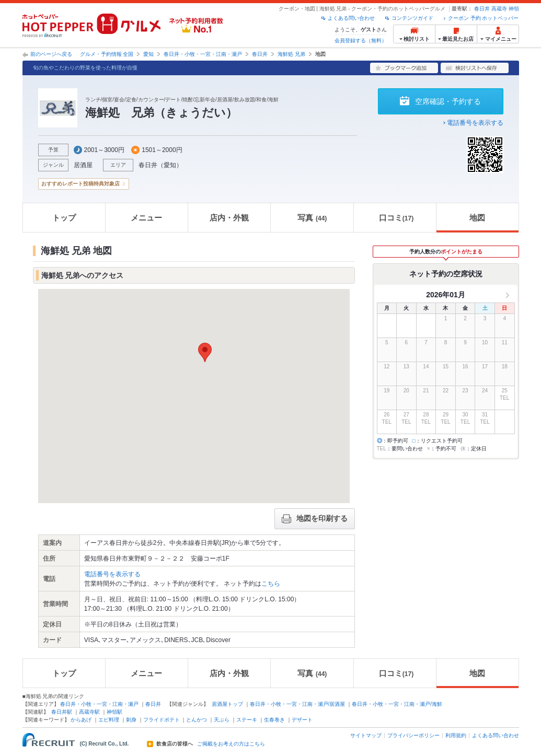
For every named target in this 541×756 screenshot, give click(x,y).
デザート (302, 720)
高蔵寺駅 (89, 712)
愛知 (148, 54)
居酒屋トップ (227, 704)
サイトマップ (366, 735)
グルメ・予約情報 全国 (107, 54)
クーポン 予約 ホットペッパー (484, 18)
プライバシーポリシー (413, 735)
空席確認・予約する (448, 101)
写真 (312, 218)
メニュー (146, 218)
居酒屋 (83, 165)
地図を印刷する (315, 519)
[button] (205, 352)
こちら (271, 584)
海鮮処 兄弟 (291, 54)
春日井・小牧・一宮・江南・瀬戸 (203, 54)
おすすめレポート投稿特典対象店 (80, 184)
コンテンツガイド (412, 18)
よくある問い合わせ (351, 18)
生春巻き (274, 720)
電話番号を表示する (475, 123)
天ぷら (222, 720)
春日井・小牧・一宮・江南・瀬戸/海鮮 (397, 704)
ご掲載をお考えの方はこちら (231, 744)
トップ (64, 218)
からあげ (81, 720)
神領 (514, 9)
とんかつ (197, 720)
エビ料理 (109, 720)
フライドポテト (162, 720)
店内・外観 (229, 218)
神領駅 (114, 712)
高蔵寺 (499, 9)
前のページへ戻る (51, 54)
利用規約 (456, 735)
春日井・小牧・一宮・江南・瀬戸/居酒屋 (298, 704)
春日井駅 (62, 712)
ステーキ (247, 720)
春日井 (482, 9)
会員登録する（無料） (361, 40)
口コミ (396, 218)
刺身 (131, 720)
